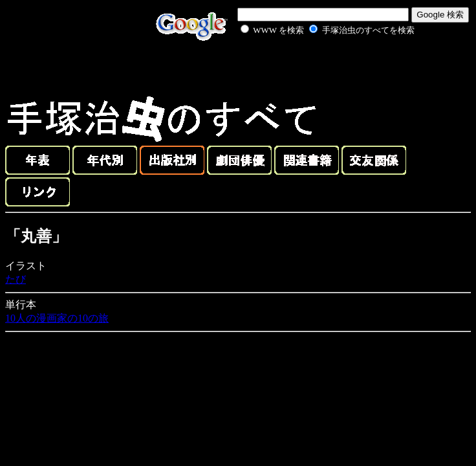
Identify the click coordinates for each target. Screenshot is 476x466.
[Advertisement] (313, 67)
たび (16, 279)
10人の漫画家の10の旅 (57, 318)
